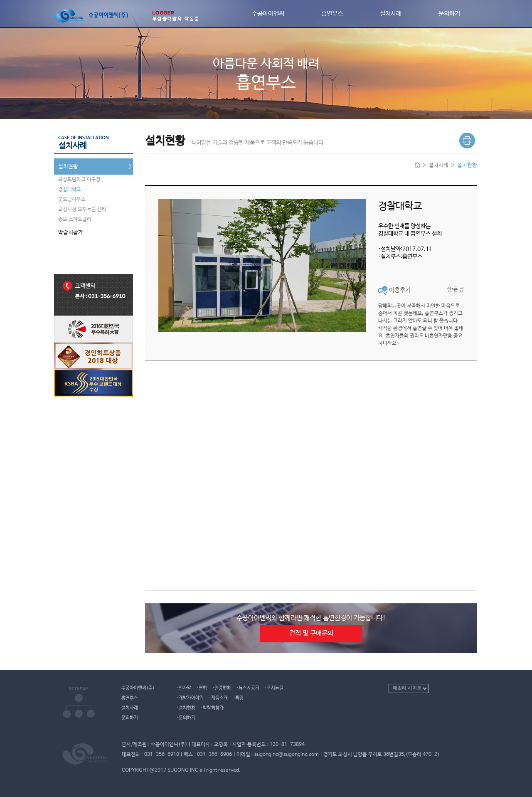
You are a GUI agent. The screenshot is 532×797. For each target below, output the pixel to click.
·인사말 (184, 688)
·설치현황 (186, 708)
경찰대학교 (70, 190)
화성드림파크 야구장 (79, 180)
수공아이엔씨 (268, 14)
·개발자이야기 (190, 698)
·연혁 (202, 688)
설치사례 (391, 14)
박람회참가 (96, 233)
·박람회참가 (212, 708)
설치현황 (96, 167)
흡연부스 (332, 14)
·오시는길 (274, 688)
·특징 (238, 698)
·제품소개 (218, 698)
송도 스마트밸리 (75, 220)
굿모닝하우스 (72, 200)
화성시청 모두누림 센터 (82, 210)
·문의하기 (186, 718)
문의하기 (449, 14)
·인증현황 (222, 688)
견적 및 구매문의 (311, 633)
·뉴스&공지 (248, 688)
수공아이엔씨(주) (138, 688)
